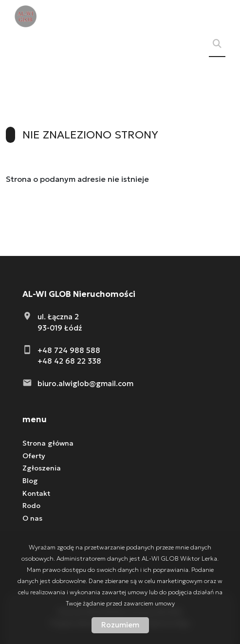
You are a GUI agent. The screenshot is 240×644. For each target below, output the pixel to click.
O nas (32, 518)
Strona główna (48, 443)
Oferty (34, 456)
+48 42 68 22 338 (69, 361)
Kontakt (36, 493)
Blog (30, 481)
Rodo (31, 506)
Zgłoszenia (42, 468)
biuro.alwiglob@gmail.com (85, 383)
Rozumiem (120, 625)
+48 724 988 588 (69, 350)
